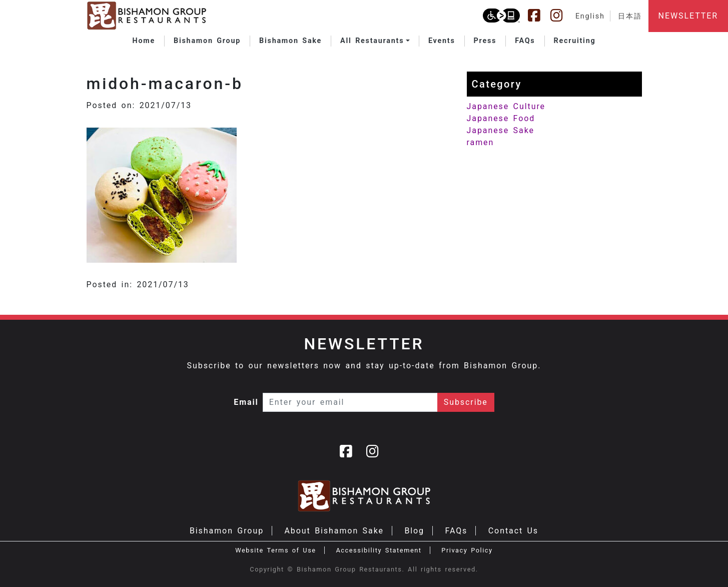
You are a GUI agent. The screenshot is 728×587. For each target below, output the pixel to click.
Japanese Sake (501, 130)
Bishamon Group (227, 531)
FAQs (456, 531)
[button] (375, 41)
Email (246, 402)
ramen (481, 142)
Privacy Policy (467, 550)
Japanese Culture (506, 106)
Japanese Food (501, 118)
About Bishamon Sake (334, 531)
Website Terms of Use (275, 550)
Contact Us (513, 531)
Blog (414, 531)
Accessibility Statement (379, 550)
